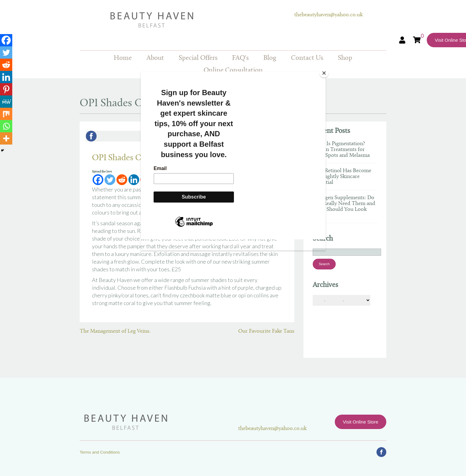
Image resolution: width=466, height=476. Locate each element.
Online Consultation (233, 70)
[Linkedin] (6, 77)
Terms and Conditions (100, 452)
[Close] (324, 73)
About (155, 58)
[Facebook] (6, 40)
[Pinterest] (6, 89)
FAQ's (240, 58)
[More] (6, 138)
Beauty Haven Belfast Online (187, 20)
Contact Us (307, 58)
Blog (270, 58)
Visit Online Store (361, 422)
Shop (345, 58)
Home (123, 58)
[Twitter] (6, 52)
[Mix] (6, 114)
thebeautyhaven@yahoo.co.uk (328, 15)
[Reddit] (6, 65)
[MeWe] (6, 102)
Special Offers (198, 58)
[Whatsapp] (6, 126)
